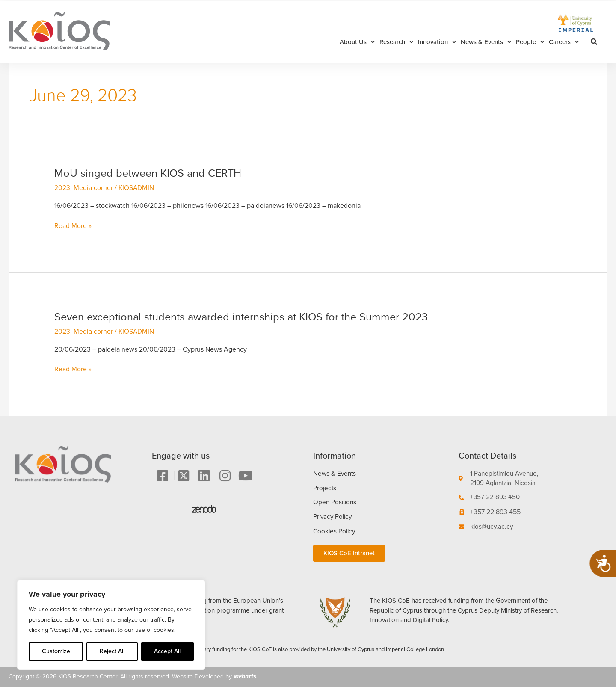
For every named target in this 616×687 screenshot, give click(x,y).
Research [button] (396, 42)
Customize (56, 651)
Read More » (73, 225)
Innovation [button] (437, 42)
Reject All (112, 651)
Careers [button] (564, 42)
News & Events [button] (486, 42)
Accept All (167, 651)
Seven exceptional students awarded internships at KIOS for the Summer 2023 (247, 316)
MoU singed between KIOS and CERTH (151, 173)
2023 (62, 188)
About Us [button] (357, 42)
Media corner (93, 188)
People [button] (530, 42)
